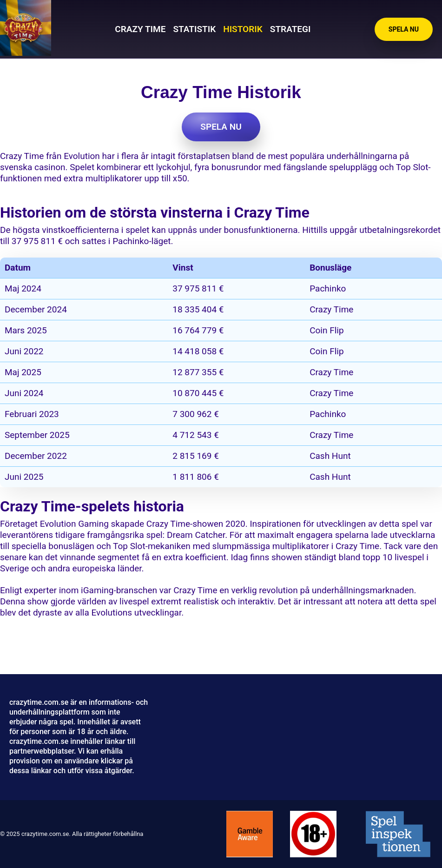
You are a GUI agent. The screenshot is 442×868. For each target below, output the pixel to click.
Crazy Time (140, 29)
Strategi (290, 29)
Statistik (194, 29)
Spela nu (404, 29)
